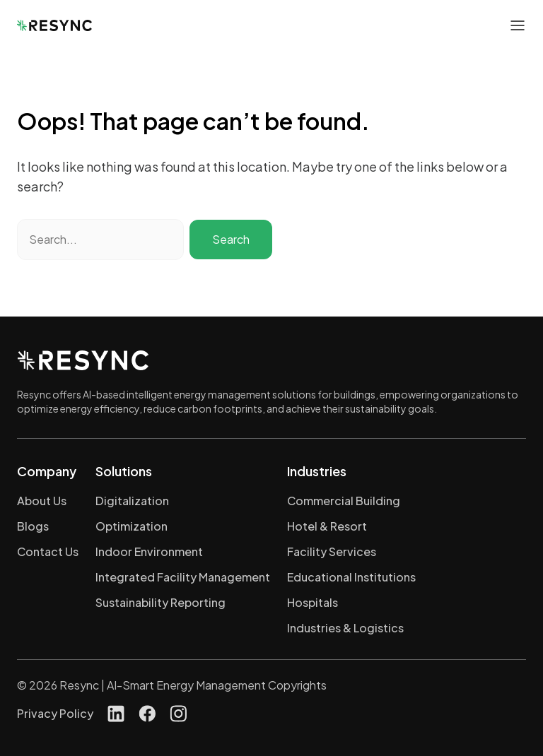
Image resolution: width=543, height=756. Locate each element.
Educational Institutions (351, 577)
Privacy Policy (55, 713)
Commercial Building (344, 501)
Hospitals (313, 602)
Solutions (124, 471)
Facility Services (332, 551)
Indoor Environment (149, 551)
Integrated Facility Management (183, 577)
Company (47, 471)
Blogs (33, 526)
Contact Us (48, 551)
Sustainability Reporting (160, 602)
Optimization (132, 526)
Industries (317, 471)
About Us (42, 501)
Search (231, 239)
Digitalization (132, 501)
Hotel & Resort (327, 526)
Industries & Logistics (345, 628)
